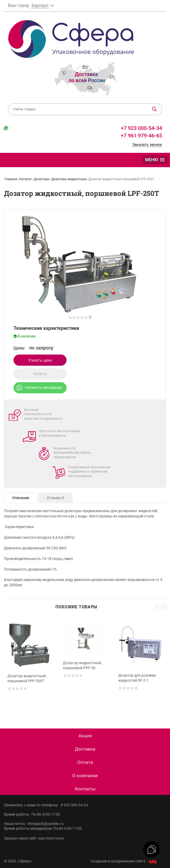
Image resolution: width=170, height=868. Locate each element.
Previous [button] (157, 607)
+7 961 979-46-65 (141, 136)
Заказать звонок (147, 145)
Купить (40, 374)
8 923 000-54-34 (74, 805)
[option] (30, 665)
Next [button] (164, 607)
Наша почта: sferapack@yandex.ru (34, 824)
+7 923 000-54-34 (141, 128)
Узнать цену (40, 360)
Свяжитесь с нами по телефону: (32, 805)
